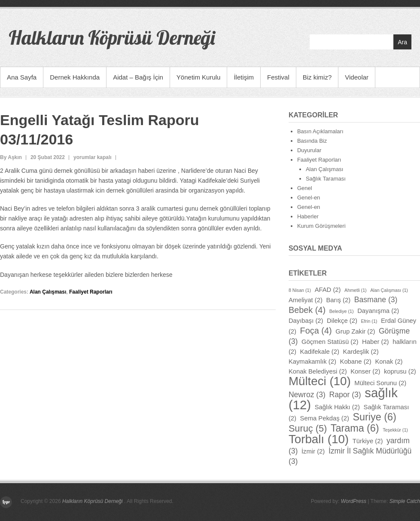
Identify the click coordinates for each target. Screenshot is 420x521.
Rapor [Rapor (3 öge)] (345, 395)
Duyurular (309, 150)
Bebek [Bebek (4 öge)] (307, 310)
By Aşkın (11, 157)
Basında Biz (312, 141)
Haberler (308, 216)
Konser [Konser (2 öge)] (365, 371)
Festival (278, 77)
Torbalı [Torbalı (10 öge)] (319, 439)
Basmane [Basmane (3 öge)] (376, 300)
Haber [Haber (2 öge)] (376, 342)
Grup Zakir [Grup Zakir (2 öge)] (355, 331)
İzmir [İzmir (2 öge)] (313, 451)
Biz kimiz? (317, 77)
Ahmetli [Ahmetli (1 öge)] (356, 290)
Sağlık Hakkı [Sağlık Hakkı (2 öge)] (337, 407)
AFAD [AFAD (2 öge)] (328, 290)
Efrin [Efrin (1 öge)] (369, 321)
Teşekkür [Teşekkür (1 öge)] (395, 430)
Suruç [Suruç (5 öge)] (308, 428)
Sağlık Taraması (326, 179)
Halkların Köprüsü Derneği (112, 37)
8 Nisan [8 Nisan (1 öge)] (300, 290)
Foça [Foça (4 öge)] (316, 331)
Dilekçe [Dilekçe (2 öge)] (342, 321)
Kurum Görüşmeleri (321, 226)
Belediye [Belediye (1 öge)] (342, 311)
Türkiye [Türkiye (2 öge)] (368, 441)
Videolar (357, 77)
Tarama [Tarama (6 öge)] (355, 428)
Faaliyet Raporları (91, 292)
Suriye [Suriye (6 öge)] (375, 417)
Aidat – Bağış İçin (138, 77)
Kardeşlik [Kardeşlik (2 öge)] (361, 352)
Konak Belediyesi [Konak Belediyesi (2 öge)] (318, 371)
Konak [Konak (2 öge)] (389, 362)
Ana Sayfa (22, 77)
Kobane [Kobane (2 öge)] (356, 362)
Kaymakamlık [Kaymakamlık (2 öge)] (312, 362)
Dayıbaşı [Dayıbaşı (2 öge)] (306, 321)
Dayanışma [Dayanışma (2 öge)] (378, 311)
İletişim (244, 77)
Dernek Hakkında (75, 77)
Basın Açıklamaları (320, 131)
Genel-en (309, 198)
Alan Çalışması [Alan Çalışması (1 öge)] (389, 290)
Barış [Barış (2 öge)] (338, 300)
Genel (305, 188)
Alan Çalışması (48, 292)
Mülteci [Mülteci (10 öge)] (320, 381)
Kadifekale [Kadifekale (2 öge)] (320, 352)
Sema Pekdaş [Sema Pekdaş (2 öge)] (325, 418)
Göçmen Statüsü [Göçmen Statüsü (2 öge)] (330, 342)
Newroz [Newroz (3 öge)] (307, 395)
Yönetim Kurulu (199, 77)
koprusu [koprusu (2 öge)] (400, 371)
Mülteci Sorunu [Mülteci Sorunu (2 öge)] (380, 383)
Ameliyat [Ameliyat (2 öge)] (306, 300)
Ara (402, 42)
